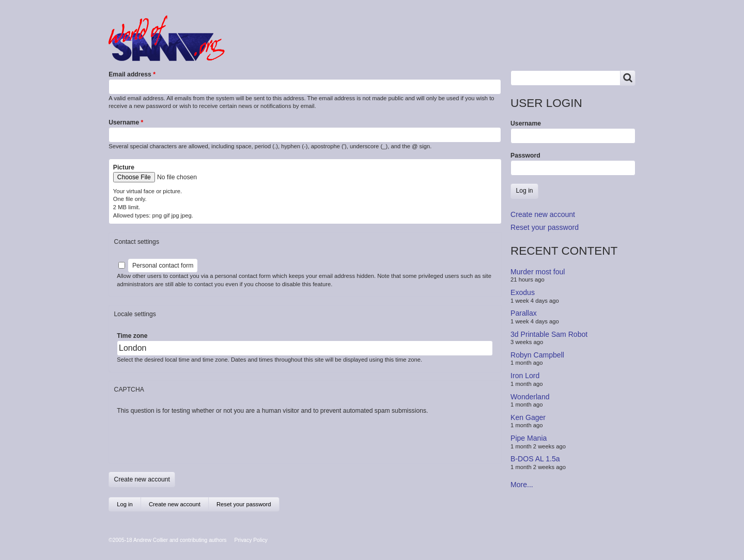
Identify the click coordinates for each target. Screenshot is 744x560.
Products (314, 48)
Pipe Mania (529, 438)
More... (522, 485)
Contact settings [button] (137, 242)
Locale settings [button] (135, 314)
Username (124, 122)
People (363, 48)
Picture (124, 167)
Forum (265, 48)
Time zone (132, 336)
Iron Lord (525, 376)
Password (525, 155)
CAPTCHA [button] (129, 390)
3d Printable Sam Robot (549, 334)
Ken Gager (528, 417)
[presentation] (195, 435)
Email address (130, 74)
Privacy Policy (251, 540)
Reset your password (244, 504)
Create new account (179, 507)
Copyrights (417, 48)
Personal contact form (163, 266)
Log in (125, 504)
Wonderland (530, 396)
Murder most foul (538, 272)
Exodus (523, 292)
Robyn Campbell (537, 355)
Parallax (524, 313)
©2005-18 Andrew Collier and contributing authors (167, 540)
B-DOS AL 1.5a (535, 459)
